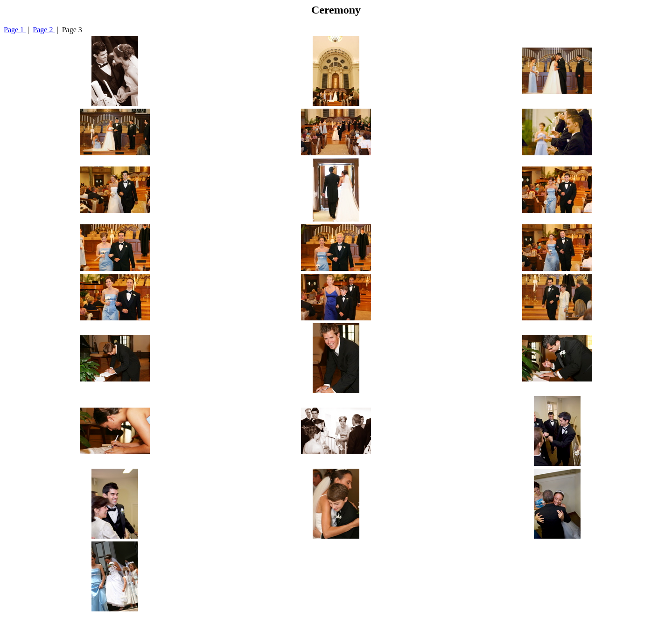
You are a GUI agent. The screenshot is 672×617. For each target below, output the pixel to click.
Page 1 (15, 30)
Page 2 (44, 30)
